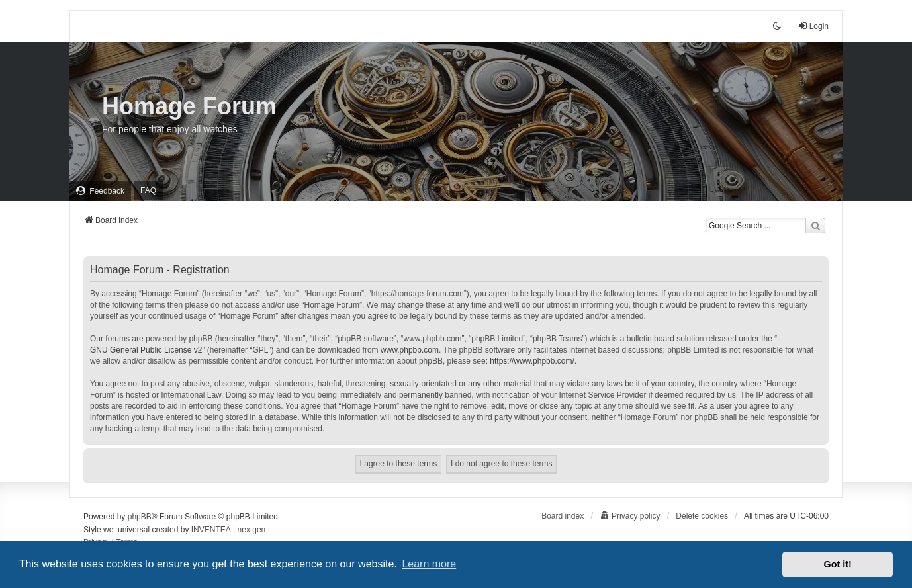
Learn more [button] (429, 564)
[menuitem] (100, 191)
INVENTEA (211, 530)
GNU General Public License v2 (146, 350)
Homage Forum (189, 106)
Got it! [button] (838, 564)
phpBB (140, 517)
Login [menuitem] (813, 26)
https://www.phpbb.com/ (532, 361)
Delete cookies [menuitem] (702, 516)
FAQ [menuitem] (148, 190)
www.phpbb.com (410, 350)
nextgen (252, 530)
